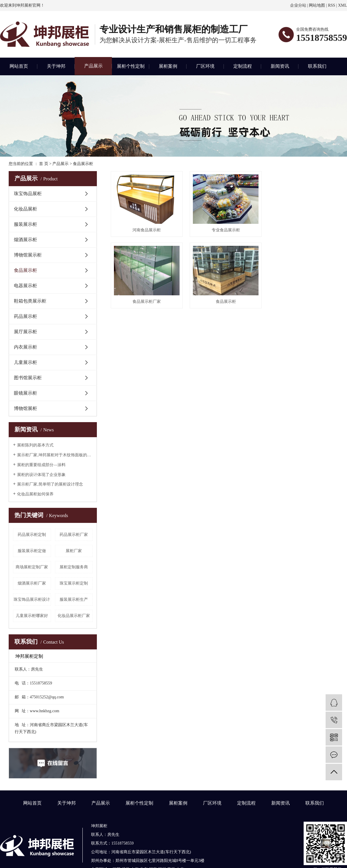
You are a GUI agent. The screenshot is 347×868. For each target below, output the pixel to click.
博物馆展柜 (25, 408)
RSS (332, 5)
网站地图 (317, 5)
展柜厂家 (74, 551)
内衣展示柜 (25, 347)
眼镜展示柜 (25, 393)
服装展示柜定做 (32, 551)
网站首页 (19, 66)
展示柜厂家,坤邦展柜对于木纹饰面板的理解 (55, 455)
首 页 (44, 164)
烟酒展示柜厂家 (32, 583)
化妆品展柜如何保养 (35, 494)
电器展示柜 (25, 286)
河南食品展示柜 (146, 229)
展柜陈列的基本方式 (35, 445)
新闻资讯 (280, 66)
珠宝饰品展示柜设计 (32, 599)
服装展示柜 (25, 224)
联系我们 (317, 66)
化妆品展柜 (25, 209)
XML (343, 5)
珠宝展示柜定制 (74, 583)
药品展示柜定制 (32, 535)
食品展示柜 (83, 164)
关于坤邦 (56, 66)
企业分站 (298, 5)
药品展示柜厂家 (74, 535)
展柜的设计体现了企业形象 (41, 475)
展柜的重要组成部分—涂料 (41, 465)
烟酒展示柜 (25, 240)
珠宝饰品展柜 (28, 194)
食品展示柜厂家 (303, 229)
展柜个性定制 (131, 66)
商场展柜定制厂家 (32, 567)
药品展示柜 (25, 316)
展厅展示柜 (25, 332)
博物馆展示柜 (28, 255)
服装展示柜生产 (74, 599)
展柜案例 (168, 66)
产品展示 (93, 66)
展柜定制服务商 (74, 567)
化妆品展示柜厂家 (74, 616)
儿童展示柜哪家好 (32, 616)
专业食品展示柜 (224, 229)
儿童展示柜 (25, 362)
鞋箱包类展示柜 (30, 301)
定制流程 (243, 66)
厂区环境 (205, 66)
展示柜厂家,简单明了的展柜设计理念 (50, 484)
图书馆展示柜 (28, 378)
